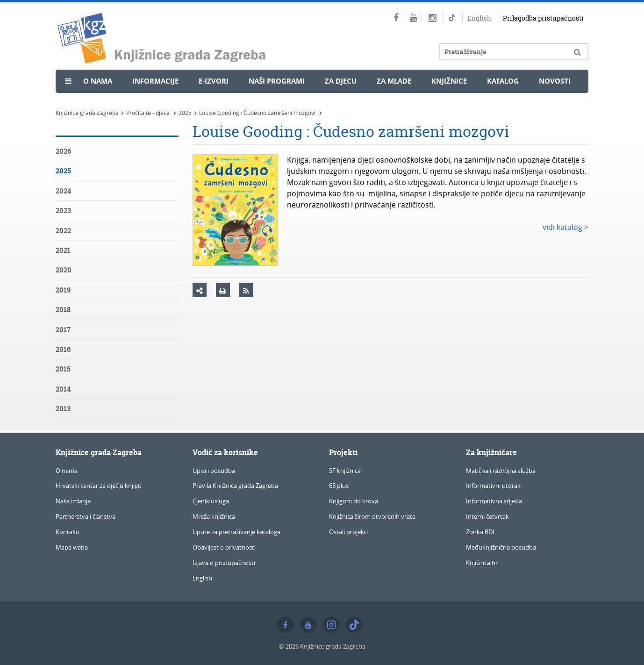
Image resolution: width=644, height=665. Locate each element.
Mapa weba (72, 547)
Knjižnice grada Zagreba (87, 113)
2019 (63, 290)
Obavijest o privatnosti (224, 547)
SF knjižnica (345, 471)
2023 (63, 211)
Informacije (155, 81)
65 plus (339, 486)
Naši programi (277, 81)
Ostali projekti (348, 532)
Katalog (503, 81)
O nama (98, 81)
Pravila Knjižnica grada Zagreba (235, 486)
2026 (63, 151)
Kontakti (68, 532)
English (479, 18)
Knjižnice (449, 81)
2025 (185, 113)
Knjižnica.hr (482, 563)
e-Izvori (214, 81)
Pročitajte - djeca (149, 113)
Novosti (555, 81)
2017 (63, 330)
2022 (63, 231)
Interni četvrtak (487, 516)
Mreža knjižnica (214, 516)
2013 (63, 409)
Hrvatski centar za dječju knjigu (99, 486)
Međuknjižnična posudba (501, 547)
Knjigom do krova (354, 501)
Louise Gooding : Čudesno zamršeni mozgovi (258, 113)
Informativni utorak (493, 486)
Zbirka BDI (480, 532)
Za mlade (394, 81)
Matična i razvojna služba (501, 471)
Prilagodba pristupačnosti (543, 18)
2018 (63, 310)
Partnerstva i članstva (86, 516)
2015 (63, 369)
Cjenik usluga (211, 501)
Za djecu (341, 81)
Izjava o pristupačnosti (224, 563)
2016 (63, 349)
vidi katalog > (565, 227)
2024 (63, 191)
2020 (64, 270)
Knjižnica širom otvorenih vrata (372, 516)
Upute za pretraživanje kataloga (236, 532)
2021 (63, 250)
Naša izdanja (73, 501)
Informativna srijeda (494, 501)
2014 (63, 389)
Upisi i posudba (214, 471)
